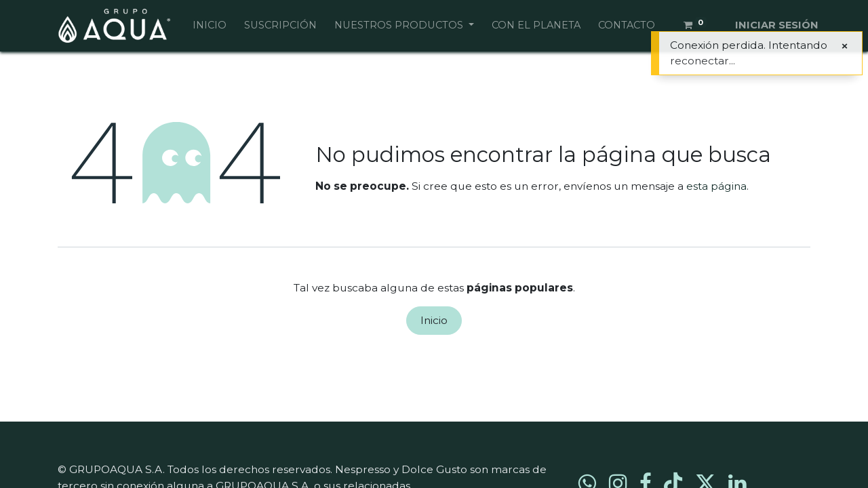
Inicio (434, 320)
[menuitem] (210, 26)
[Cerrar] (845, 46)
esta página (716, 186)
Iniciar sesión (777, 25)
